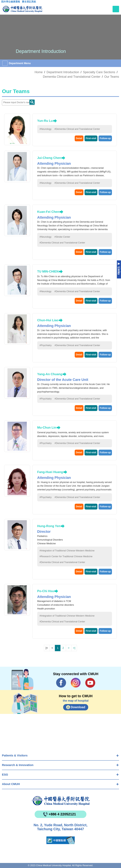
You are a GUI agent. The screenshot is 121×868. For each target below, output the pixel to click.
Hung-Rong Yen (49, 526)
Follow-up (105, 138)
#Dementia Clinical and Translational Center (77, 129)
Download (78, 707)
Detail (79, 138)
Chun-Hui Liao (48, 320)
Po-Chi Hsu (46, 591)
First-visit (91, 138)
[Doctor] (18, 102)
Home (39, 72)
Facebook (61, 683)
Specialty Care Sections (99, 72)
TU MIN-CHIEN (48, 271)
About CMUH (11, 784)
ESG (5, 775)
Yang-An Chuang (50, 374)
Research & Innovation (18, 765)
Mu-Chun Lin (47, 427)
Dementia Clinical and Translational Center (72, 77)
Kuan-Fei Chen (48, 212)
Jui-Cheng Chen (49, 158)
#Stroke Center (62, 237)
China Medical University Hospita (61, 801)
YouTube (90, 683)
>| (74, 648)
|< (47, 648)
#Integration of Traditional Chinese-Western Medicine (67, 551)
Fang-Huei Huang (50, 472)
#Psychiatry (46, 345)
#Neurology (46, 129)
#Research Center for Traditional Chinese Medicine (66, 556)
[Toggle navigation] (116, 9)
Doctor (32, 102)
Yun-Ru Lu (45, 121)
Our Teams (112, 77)
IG (76, 683)
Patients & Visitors (15, 755)
